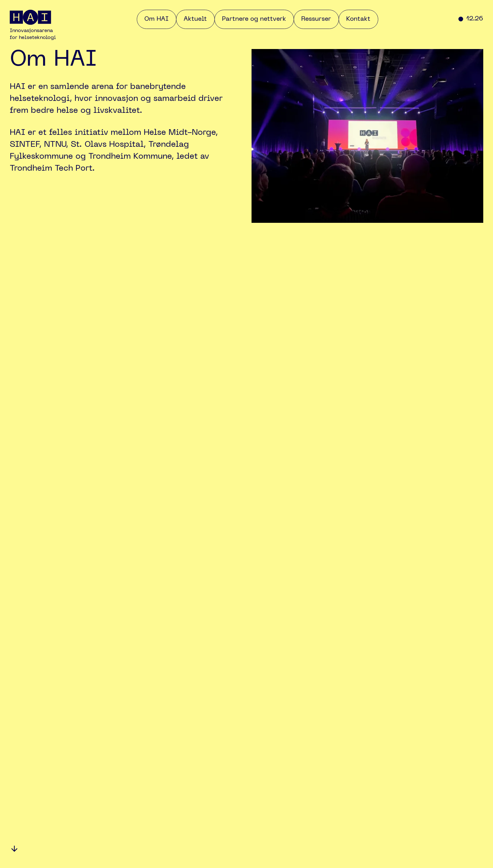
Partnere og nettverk (254, 19)
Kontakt (358, 19)
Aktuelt (195, 19)
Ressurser (316, 19)
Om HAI (156, 19)
